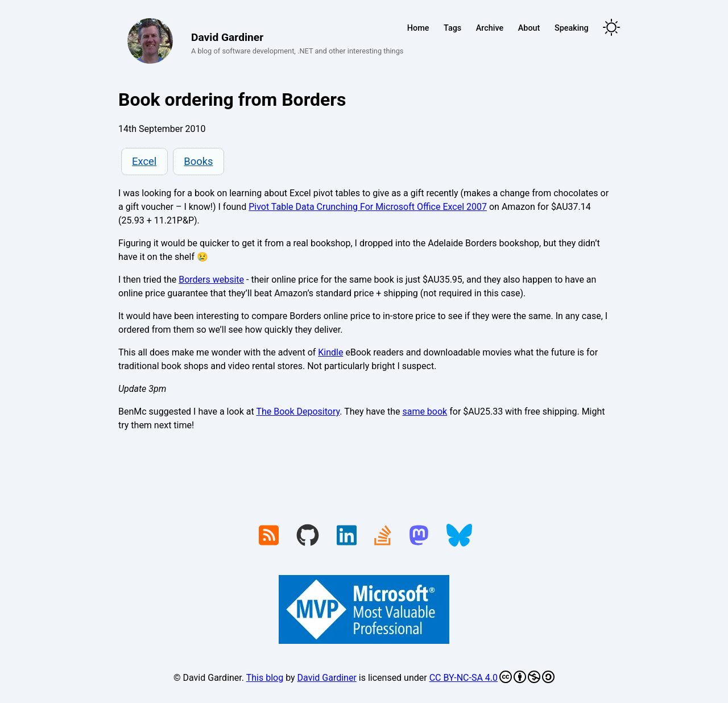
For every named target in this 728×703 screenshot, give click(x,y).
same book (425, 412)
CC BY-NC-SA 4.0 (492, 677)
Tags (452, 28)
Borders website (211, 280)
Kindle (330, 352)
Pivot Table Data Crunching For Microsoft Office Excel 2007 (368, 207)
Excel (144, 161)
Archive (490, 28)
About (529, 28)
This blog (265, 678)
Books (198, 161)
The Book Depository (298, 412)
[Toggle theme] (611, 28)
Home (418, 28)
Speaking (572, 28)
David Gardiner (327, 678)
